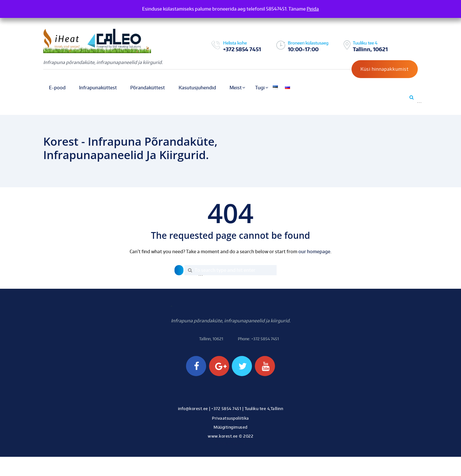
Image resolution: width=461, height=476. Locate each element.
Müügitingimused (230, 427)
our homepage (314, 251)
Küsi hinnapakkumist (385, 69)
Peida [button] (313, 9)
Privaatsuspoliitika (230, 418)
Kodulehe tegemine (231, 443)
